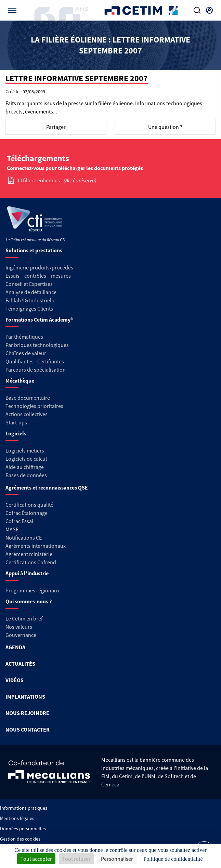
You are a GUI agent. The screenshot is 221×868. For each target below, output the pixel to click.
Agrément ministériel (30, 554)
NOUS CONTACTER (28, 730)
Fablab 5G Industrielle (30, 300)
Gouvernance (21, 635)
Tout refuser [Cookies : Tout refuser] (76, 859)
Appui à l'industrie (27, 573)
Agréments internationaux (36, 546)
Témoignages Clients (29, 309)
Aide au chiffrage (25, 467)
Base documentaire (28, 398)
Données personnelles (23, 829)
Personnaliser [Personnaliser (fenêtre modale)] (117, 859)
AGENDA (15, 647)
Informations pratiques (24, 808)
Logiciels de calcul (26, 459)
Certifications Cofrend (31, 562)
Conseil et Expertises (29, 284)
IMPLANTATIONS (25, 697)
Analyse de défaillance (31, 292)
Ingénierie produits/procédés (39, 267)
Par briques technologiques (37, 345)
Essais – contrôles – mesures (38, 276)
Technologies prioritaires (34, 406)
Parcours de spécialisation (36, 370)
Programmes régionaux (32, 590)
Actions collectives (27, 414)
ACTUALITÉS (20, 664)
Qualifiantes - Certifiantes (35, 361)
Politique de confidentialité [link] (173, 859)
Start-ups (16, 422)
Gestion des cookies (20, 839)
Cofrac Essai (19, 521)
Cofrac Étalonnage (27, 513)
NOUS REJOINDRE (27, 713)
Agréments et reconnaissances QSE (47, 487)
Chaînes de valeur (26, 353)
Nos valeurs (19, 627)
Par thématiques (24, 337)
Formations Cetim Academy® (39, 320)
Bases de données (26, 475)
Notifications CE (24, 538)
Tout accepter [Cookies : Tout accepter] (36, 859)
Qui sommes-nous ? (29, 601)
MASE (12, 529)
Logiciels (16, 433)
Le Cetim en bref (24, 618)
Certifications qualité (29, 505)
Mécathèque (20, 381)
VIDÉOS (15, 680)
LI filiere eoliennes (39, 180)
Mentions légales (17, 818)
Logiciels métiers (25, 450)
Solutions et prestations (34, 250)
